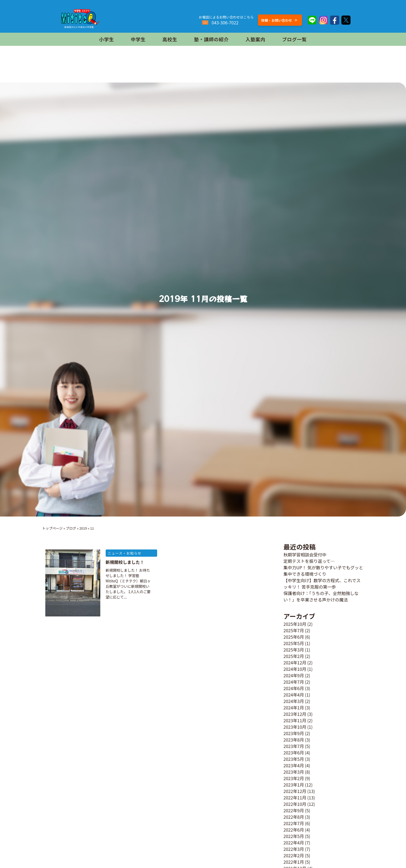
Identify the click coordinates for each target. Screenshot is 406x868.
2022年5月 (294, 836)
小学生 (107, 39)
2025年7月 (294, 630)
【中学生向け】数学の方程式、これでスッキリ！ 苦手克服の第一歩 (322, 583)
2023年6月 (294, 753)
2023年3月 (294, 772)
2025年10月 (295, 624)
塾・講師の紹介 (211, 39)
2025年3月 (294, 650)
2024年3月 (294, 701)
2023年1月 (294, 785)
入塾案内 (255, 39)
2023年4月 (294, 765)
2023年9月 (294, 733)
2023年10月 (295, 727)
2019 (83, 528)
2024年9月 (294, 675)
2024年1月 (294, 708)
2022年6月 (294, 830)
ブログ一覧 (294, 39)
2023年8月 (294, 740)
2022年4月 (294, 843)
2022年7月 (294, 823)
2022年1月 (294, 862)
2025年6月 (294, 637)
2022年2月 (294, 855)
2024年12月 (295, 663)
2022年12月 (295, 791)
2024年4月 (294, 695)
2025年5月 (294, 643)
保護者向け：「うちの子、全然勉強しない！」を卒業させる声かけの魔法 (321, 596)
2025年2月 (294, 656)
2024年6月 (294, 688)
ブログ (71, 528)
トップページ (52, 528)
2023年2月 (294, 778)
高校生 (170, 39)
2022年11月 (295, 798)
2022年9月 (294, 810)
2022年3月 (294, 849)
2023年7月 (294, 746)
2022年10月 (295, 804)
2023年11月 (295, 720)
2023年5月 (294, 759)
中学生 (138, 39)
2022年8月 (294, 817)
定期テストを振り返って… (309, 561)
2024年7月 (294, 682)
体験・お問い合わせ (279, 20)
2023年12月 (295, 714)
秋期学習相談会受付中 (305, 555)
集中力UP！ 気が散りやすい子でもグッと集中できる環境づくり (323, 571)
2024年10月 (295, 669)
